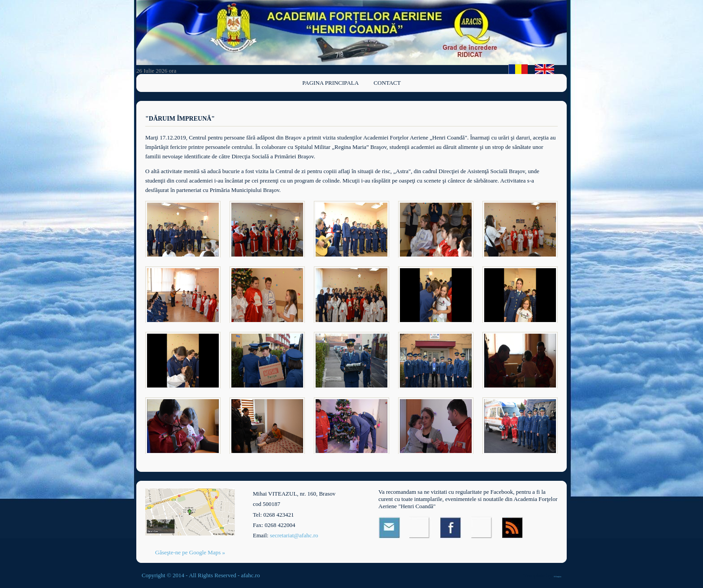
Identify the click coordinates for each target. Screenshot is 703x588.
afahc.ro (250, 575)
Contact (387, 83)
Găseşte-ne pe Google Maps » (190, 552)
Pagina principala (330, 83)
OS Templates (558, 577)
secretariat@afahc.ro (294, 535)
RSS (513, 528)
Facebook (451, 528)
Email (389, 528)
